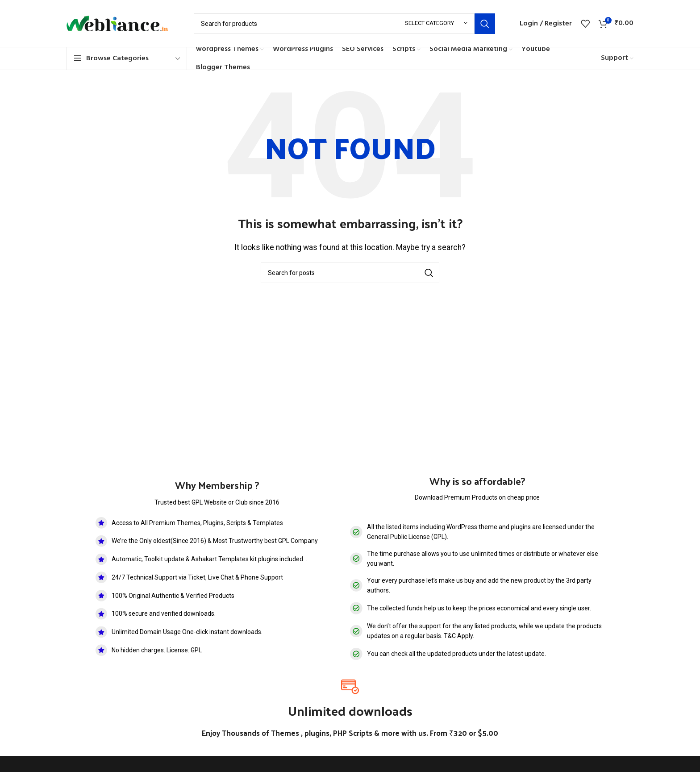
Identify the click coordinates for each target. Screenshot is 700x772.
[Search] (344, 24)
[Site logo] (121, 23)
